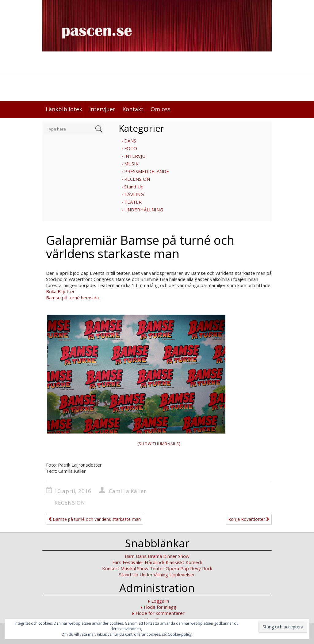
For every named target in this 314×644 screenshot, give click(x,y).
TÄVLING (134, 194)
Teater (157, 568)
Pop (185, 568)
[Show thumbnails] (159, 444)
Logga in (160, 601)
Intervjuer (102, 109)
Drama (155, 556)
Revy (195, 568)
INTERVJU (135, 156)
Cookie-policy (180, 634)
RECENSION (137, 179)
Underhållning (154, 574)
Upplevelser (182, 574)
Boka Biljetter (60, 291)
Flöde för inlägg (160, 607)
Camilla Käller (128, 491)
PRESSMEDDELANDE (147, 171)
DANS (130, 141)
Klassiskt (175, 562)
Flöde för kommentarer (160, 613)
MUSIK (131, 164)
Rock (207, 568)
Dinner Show (176, 556)
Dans (141, 556)
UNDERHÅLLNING (144, 210)
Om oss (161, 109)
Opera (172, 568)
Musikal (128, 568)
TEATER (133, 202)
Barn (130, 556)
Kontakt (133, 109)
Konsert (111, 568)
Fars (117, 562)
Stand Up (134, 187)
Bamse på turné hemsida (72, 297)
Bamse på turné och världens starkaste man (95, 519)
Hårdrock (155, 562)
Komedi (194, 562)
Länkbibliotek (64, 109)
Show (143, 568)
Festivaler (133, 562)
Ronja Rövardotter (249, 519)
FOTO (131, 148)
